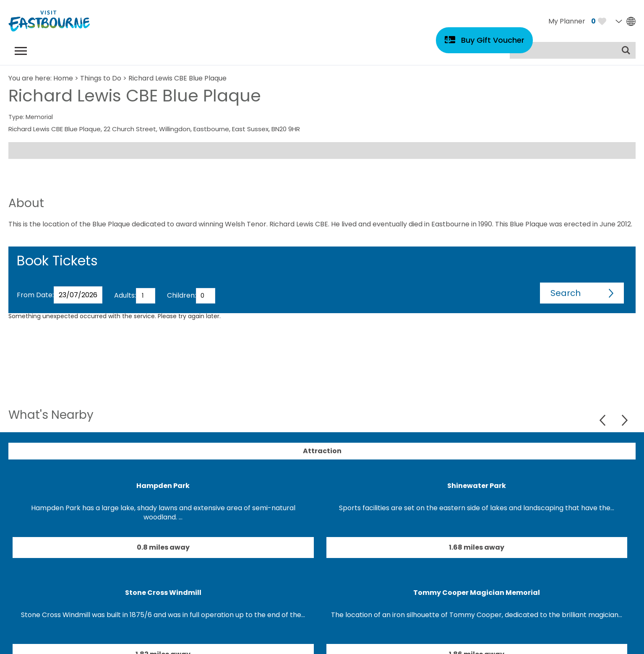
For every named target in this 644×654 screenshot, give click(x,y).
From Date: (35, 295)
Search (566, 293)
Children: (181, 295)
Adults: (125, 295)
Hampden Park (163, 486)
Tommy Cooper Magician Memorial (477, 593)
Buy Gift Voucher (493, 40)
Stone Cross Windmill (163, 593)
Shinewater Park (477, 486)
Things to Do (101, 78)
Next (624, 420)
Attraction (322, 451)
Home (63, 78)
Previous (604, 420)
